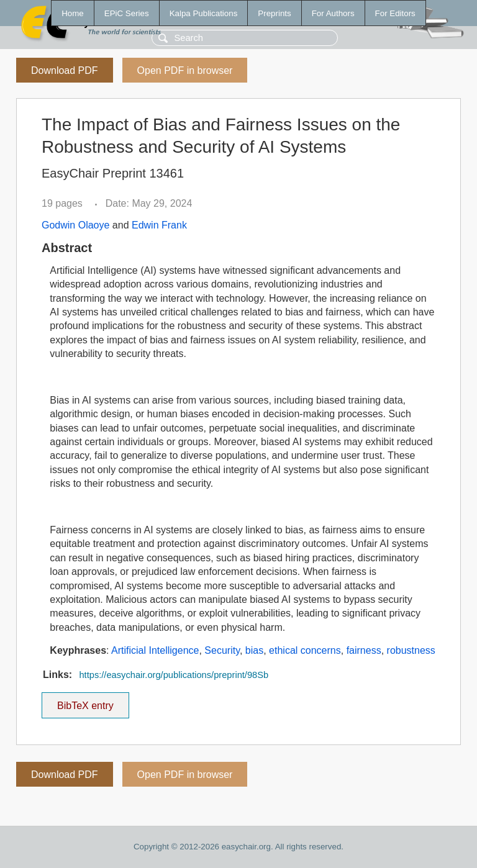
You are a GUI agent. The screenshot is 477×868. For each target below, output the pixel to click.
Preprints (274, 13)
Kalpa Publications (204, 13)
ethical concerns (305, 650)
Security (222, 650)
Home (73, 13)
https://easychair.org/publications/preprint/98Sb (174, 675)
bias (254, 650)
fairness (364, 650)
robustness (411, 650)
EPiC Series (127, 13)
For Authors (333, 13)
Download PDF (65, 70)
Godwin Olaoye (75, 225)
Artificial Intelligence (155, 650)
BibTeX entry (85, 702)
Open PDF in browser (185, 70)
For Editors (395, 13)
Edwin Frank (159, 225)
